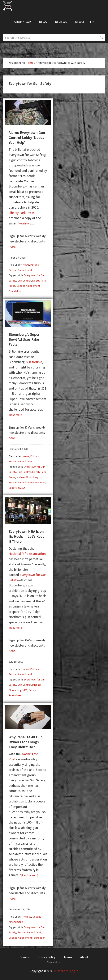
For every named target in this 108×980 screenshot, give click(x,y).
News (26, 265)
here (12, 246)
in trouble (35, 362)
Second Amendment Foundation (27, 482)
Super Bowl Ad (17, 488)
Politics (35, 265)
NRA (25, 690)
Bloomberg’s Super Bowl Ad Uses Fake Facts (24, 339)
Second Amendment (20, 270)
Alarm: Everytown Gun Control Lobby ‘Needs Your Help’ (27, 137)
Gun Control (24, 281)
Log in (74, 971)
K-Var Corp (61, 971)
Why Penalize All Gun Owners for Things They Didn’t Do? (26, 742)
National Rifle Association (27, 554)
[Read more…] (26, 224)
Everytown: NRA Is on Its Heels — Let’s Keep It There (27, 536)
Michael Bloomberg (28, 477)
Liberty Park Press (22, 213)
